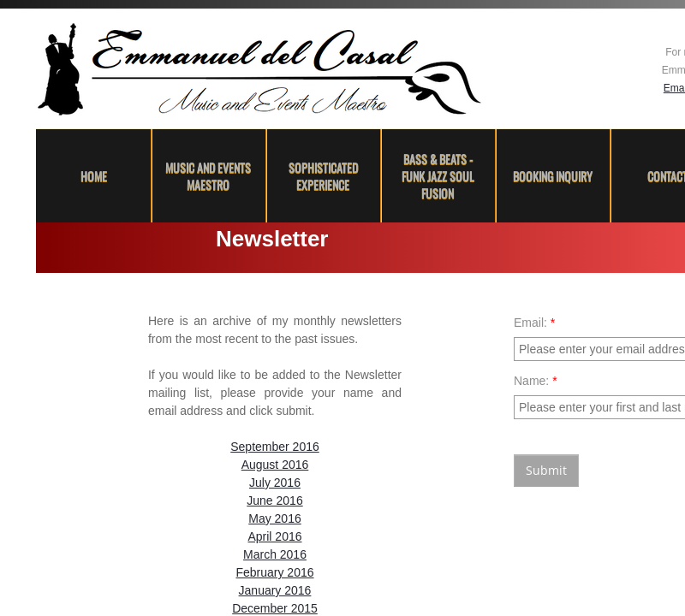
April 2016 (274, 536)
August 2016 (275, 465)
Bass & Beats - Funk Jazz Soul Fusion (438, 176)
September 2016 (275, 447)
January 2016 (275, 590)
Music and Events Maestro (208, 176)
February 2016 (274, 572)
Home (94, 176)
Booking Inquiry (553, 176)
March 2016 (275, 554)
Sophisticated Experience (323, 176)
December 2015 (275, 608)
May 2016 (274, 518)
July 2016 (275, 483)
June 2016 (274, 500)
